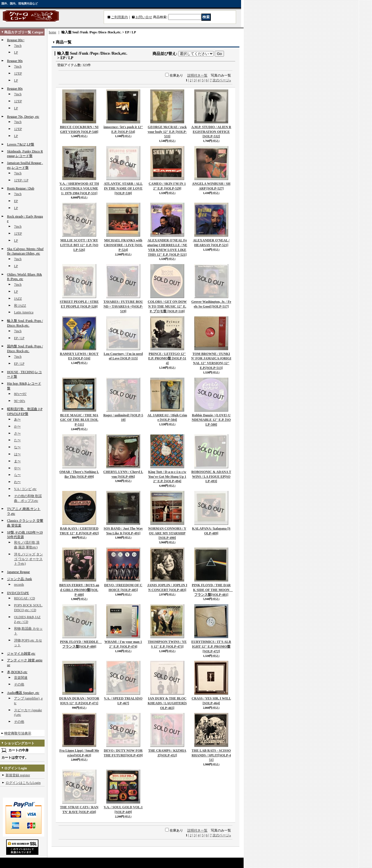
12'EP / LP (21, 180)
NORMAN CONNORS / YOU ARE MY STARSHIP (167, 533)
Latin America (24, 312)
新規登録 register (18, 775)
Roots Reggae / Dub (21, 188)
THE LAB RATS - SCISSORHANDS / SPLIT (211, 755)
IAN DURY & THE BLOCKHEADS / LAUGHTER (167, 703)
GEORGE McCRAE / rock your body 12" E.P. (167, 132)
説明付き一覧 (197, 75)
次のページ (222, 80)
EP (16, 201)
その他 (19, 684)
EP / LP (19, 338)
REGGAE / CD (25, 598)
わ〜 (17, 482)
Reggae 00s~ (16, 40)
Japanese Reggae (19, 572)
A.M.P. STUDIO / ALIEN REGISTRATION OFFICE (211, 132)
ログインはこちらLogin (23, 783)
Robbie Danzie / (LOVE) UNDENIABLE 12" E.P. (211, 420)
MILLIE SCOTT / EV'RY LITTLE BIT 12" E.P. (79, 245)
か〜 (17, 426)
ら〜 (17, 475)
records (19, 585)
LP (16, 52)
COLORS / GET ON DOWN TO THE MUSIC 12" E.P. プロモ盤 (167, 306)
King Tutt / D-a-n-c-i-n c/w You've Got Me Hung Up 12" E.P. (167, 477)
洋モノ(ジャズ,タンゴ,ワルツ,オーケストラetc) (28, 559)
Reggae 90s (15, 61)
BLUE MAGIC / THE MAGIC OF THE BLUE (79, 420)
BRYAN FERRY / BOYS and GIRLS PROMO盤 (79, 590)
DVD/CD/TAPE (18, 593)
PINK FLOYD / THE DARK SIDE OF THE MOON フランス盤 (212, 590)
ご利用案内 (119, 17)
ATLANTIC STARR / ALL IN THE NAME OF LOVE (123, 188)
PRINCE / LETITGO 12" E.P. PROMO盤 (167, 359)
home (53, 32)
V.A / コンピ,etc (25, 489)
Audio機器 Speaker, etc (23, 693)
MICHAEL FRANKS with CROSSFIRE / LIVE (123, 245)
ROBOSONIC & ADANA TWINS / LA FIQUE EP (211, 477)
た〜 (17, 440)
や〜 (17, 468)
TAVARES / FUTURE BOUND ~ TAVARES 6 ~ (123, 306)
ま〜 (17, 461)
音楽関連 (21, 678)
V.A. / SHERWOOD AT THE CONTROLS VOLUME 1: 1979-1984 (79, 188)
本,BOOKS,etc (17, 672)
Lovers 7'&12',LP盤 (21, 144)
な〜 (17, 447)
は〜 (17, 454)
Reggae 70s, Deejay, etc (23, 117)
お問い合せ (144, 17)
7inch (18, 46)
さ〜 (17, 433)
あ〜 (17, 419)
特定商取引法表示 (18, 733)
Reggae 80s (15, 89)
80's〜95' (20, 394)
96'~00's (20, 401)
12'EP (18, 73)
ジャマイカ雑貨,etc (21, 654)
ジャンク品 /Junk (19, 579)
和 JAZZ (20, 306)
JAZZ (18, 299)
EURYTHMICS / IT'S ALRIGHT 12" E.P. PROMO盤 (211, 647)
